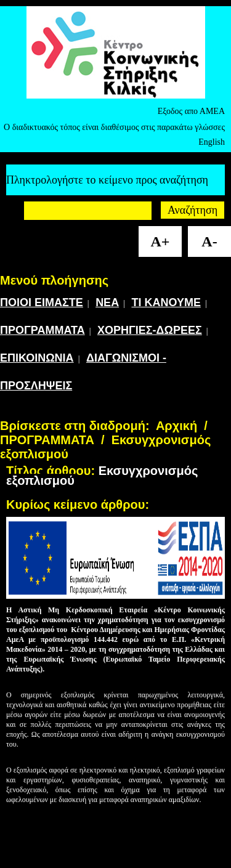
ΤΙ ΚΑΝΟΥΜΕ (166, 302)
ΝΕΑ (107, 302)
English (212, 142)
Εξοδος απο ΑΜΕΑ (191, 111)
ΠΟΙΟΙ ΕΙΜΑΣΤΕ (42, 302)
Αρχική (176, 426)
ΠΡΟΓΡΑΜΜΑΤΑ (43, 330)
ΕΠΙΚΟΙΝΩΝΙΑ (37, 358)
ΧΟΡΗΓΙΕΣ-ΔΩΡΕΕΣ (150, 330)
